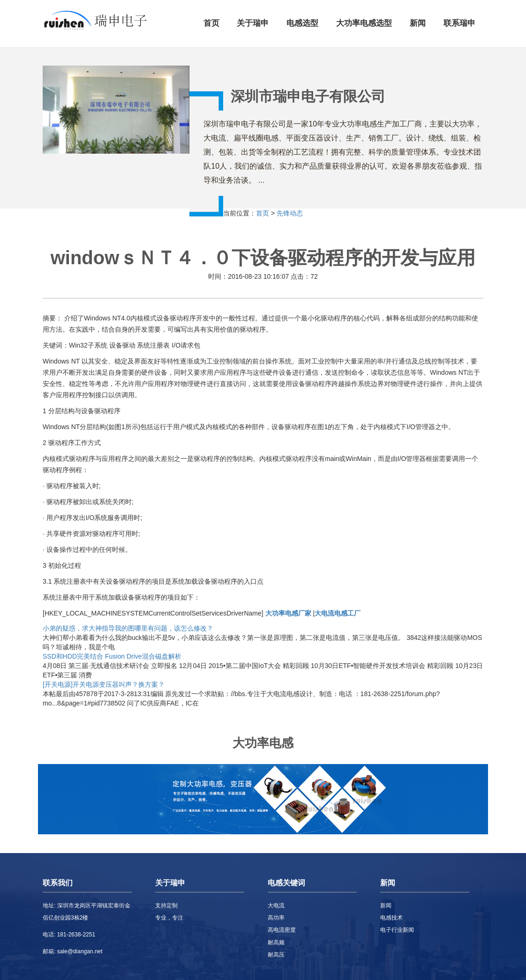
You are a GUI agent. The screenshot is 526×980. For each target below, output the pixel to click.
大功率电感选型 (364, 23)
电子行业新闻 (397, 930)
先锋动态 (290, 213)
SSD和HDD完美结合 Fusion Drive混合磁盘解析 (112, 656)
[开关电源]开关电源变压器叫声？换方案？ (104, 684)
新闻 (418, 23)
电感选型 (302, 23)
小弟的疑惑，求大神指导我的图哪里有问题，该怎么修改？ (128, 628)
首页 (211, 23)
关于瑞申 (253, 23)
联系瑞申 (459, 23)
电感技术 (391, 918)
